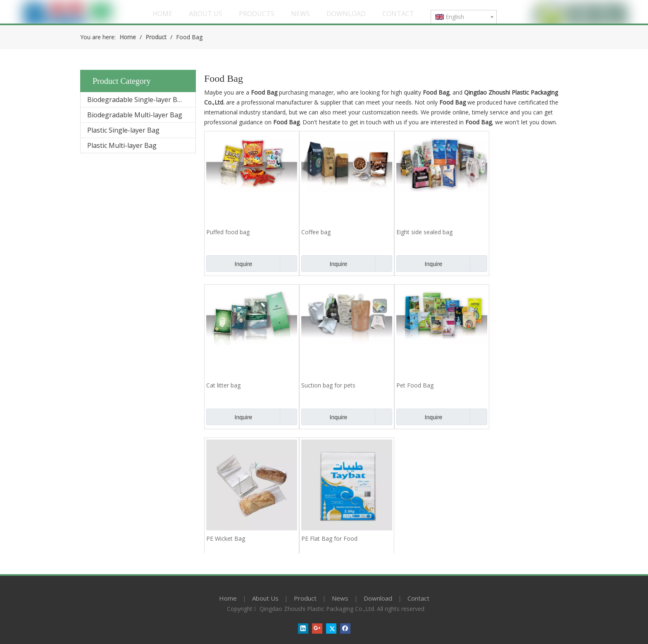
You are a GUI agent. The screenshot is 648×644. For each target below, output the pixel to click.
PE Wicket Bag (226, 538)
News (340, 598)
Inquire (229, 264)
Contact (418, 598)
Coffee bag (316, 232)
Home (228, 598)
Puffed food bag (228, 232)
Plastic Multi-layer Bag (122, 145)
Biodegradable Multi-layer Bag (135, 115)
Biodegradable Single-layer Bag (136, 100)
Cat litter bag (223, 385)
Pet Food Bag (415, 385)
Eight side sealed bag (424, 232)
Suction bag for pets (328, 385)
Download (378, 598)
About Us (265, 598)
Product (305, 598)
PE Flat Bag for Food (329, 538)
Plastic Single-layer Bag (123, 130)
